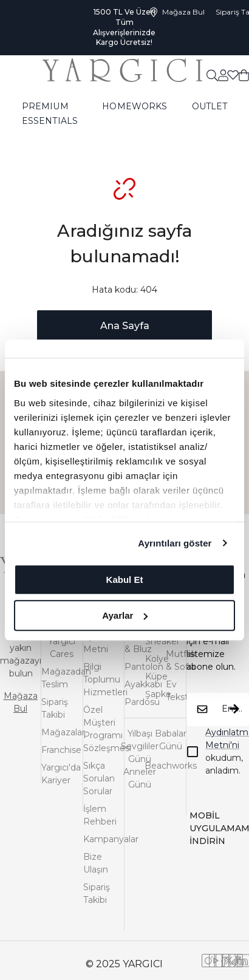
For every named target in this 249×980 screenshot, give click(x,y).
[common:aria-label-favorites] (223, 75)
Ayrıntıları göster (175, 543)
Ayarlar (125, 615)
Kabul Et (125, 580)
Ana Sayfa (125, 326)
